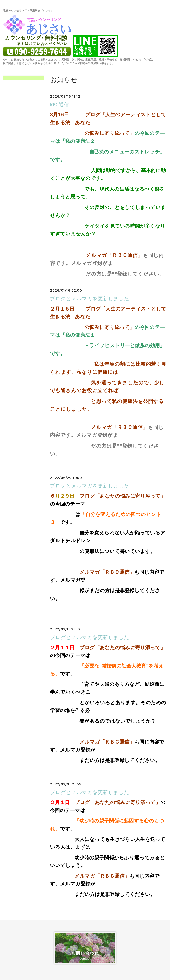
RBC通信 (60, 104)
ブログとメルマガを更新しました (90, 299)
